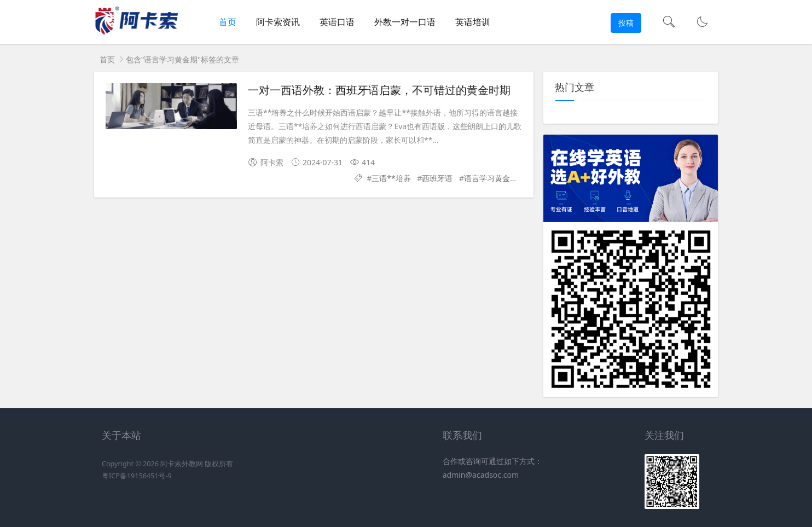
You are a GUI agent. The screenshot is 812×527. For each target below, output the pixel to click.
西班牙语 (437, 178)
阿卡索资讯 (278, 22)
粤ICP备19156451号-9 (137, 476)
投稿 (626, 23)
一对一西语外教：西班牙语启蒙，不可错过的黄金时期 (379, 90)
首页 (228, 22)
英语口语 (337, 22)
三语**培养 (391, 178)
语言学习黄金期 (491, 178)
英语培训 (473, 22)
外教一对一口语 (405, 22)
